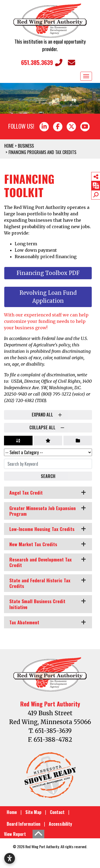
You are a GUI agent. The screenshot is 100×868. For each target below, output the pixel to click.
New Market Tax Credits (33, 544)
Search (48, 476)
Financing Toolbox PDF (48, 273)
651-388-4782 (53, 740)
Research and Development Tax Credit (41, 562)
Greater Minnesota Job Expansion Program (43, 511)
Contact (57, 812)
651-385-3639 (53, 731)
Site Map (33, 812)
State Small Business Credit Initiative (37, 604)
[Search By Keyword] (48, 464)
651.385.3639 (42, 62)
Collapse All (48, 428)
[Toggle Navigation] (86, 76)
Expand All (48, 415)
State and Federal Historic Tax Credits (40, 583)
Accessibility (60, 824)
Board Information (23, 824)
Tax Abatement (24, 622)
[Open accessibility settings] (10, 858)
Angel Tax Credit (26, 492)
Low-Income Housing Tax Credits (42, 529)
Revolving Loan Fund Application (48, 297)
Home (12, 812)
